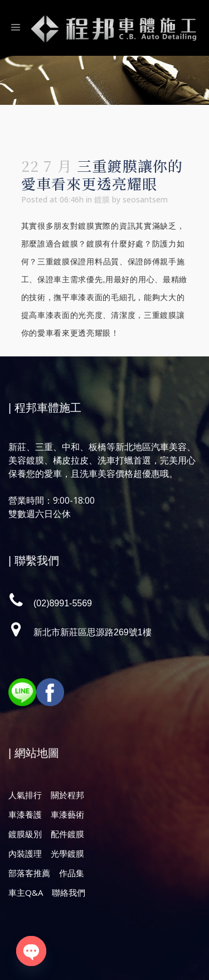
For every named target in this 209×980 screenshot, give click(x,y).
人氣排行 (25, 795)
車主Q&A (26, 892)
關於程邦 (67, 795)
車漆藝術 (67, 814)
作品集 (72, 873)
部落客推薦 (29, 873)
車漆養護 (25, 814)
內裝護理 (25, 853)
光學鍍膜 (67, 853)
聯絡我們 (69, 892)
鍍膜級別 (25, 834)
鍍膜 (102, 199)
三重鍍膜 (54, 262)
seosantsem (145, 199)
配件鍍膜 (67, 834)
